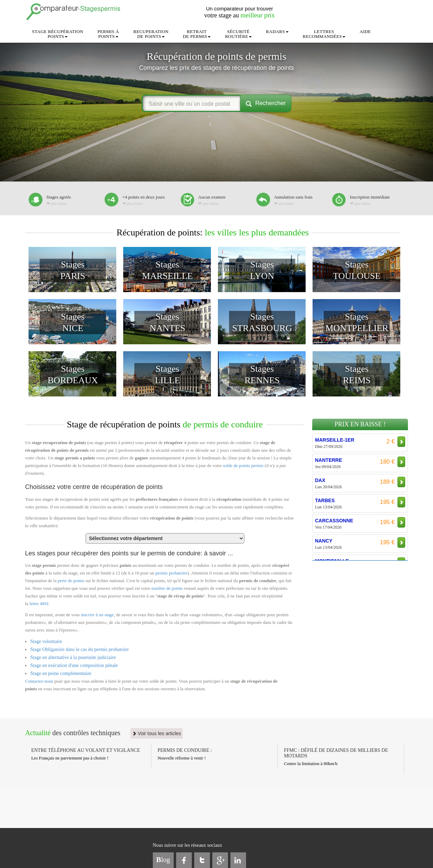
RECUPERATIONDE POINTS (151, 34)
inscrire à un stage (97, 615)
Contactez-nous (39, 681)
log (163, 860)
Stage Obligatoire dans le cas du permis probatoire (80, 649)
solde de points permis (243, 465)
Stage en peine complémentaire (61, 673)
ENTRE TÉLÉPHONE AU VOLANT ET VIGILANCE (86, 750)
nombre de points (167, 588)
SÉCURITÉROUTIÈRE (238, 34)
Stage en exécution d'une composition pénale (74, 665)
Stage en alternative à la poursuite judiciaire (73, 657)
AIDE (365, 31)
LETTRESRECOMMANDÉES (324, 34)
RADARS (277, 31)
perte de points (71, 581)
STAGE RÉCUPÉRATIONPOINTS (58, 34)
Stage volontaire (46, 641)
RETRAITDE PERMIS (197, 34)
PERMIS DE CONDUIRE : (185, 750)
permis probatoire (172, 573)
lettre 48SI (39, 604)
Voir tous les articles (157, 733)
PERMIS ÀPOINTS (108, 34)
